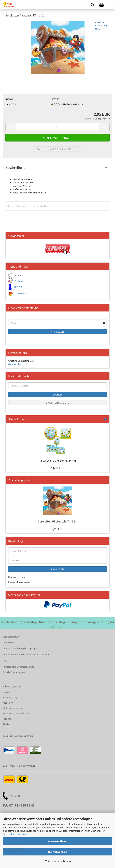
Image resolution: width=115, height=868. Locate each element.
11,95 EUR (58, 468)
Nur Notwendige (57, 852)
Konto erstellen (16, 577)
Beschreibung (15, 167)
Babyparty (8, 692)
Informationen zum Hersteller (27, 206)
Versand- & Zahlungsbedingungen (20, 648)
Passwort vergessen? (19, 582)
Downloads (20, 293)
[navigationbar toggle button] (111, 4)
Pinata (6, 724)
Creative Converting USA (101, 25)
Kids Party (8, 703)
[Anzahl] (57, 127)
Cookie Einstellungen (14, 672)
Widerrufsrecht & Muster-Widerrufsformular (26, 654)
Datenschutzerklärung (14, 834)
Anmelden (57, 332)
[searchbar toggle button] (93, 4)
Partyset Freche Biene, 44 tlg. (57, 460)
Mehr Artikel (15, 364)
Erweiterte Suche (57, 403)
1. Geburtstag (10, 697)
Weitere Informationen (58, 861)
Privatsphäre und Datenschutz (18, 667)
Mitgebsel (8, 719)
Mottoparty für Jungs (14, 708)
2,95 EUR (57, 529)
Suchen (57, 395)
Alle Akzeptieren (58, 841)
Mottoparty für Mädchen (16, 713)
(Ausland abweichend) (73, 104)
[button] (11, 127)
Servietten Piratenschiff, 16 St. (58, 521)
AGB (5, 660)
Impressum (9, 642)
